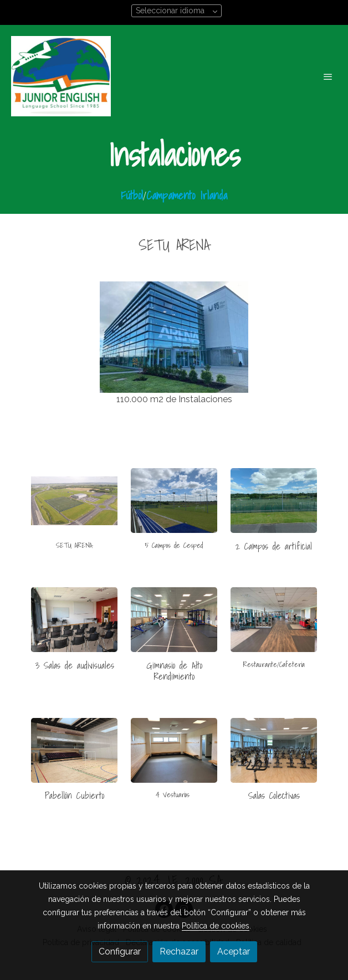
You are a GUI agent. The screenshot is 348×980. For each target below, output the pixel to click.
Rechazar (179, 951)
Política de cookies (216, 926)
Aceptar (234, 951)
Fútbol (132, 196)
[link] (61, 76)
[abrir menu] (328, 76)
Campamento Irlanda (187, 196)
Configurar (120, 951)
